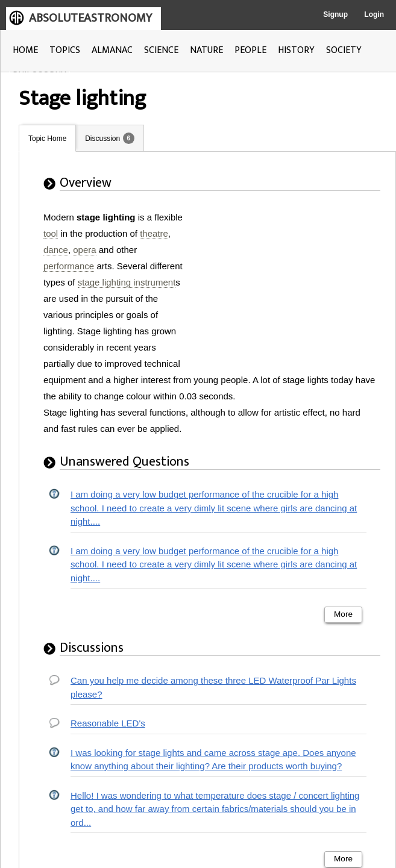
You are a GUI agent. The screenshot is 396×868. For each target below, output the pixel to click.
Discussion (102, 139)
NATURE (206, 50)
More (343, 614)
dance (56, 250)
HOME (25, 50)
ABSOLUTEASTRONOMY (90, 18)
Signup (335, 14)
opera (84, 250)
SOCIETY (344, 50)
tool (51, 233)
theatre (154, 233)
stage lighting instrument (127, 282)
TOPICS (65, 50)
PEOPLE (250, 50)
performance (69, 266)
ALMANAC (112, 50)
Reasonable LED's (108, 723)
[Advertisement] (287, 284)
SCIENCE (161, 50)
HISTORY (296, 50)
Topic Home (47, 139)
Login (374, 14)
